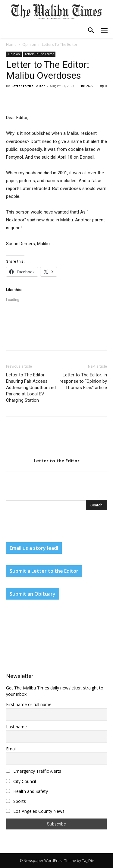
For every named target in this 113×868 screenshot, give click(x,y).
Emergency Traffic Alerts (34, 771)
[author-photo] (57, 452)
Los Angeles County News (35, 811)
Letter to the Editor (28, 86)
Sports (16, 801)
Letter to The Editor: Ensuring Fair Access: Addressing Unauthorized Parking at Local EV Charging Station (31, 388)
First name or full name (29, 704)
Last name (16, 727)
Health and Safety (27, 791)
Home (11, 44)
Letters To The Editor (60, 44)
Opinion (29, 44)
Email (11, 749)
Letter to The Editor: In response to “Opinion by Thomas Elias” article (83, 381)
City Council (21, 781)
